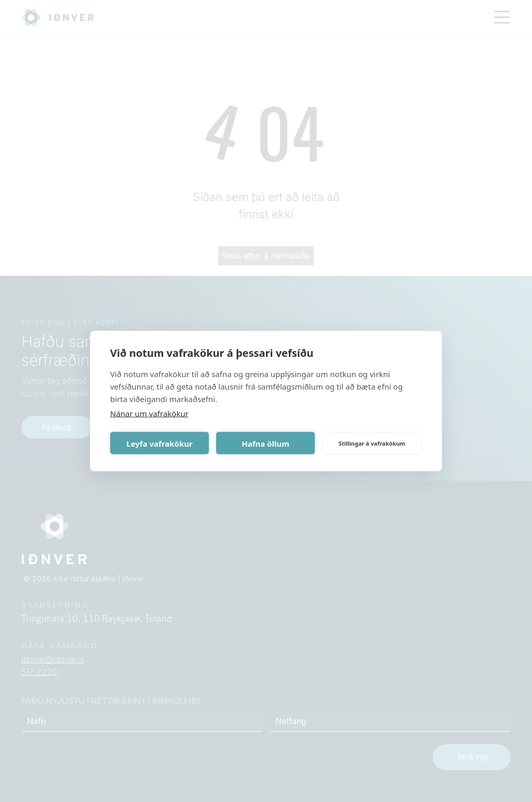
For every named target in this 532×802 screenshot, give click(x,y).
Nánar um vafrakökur (149, 413)
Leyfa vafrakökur (159, 443)
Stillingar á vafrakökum (372, 443)
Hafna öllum (265, 443)
